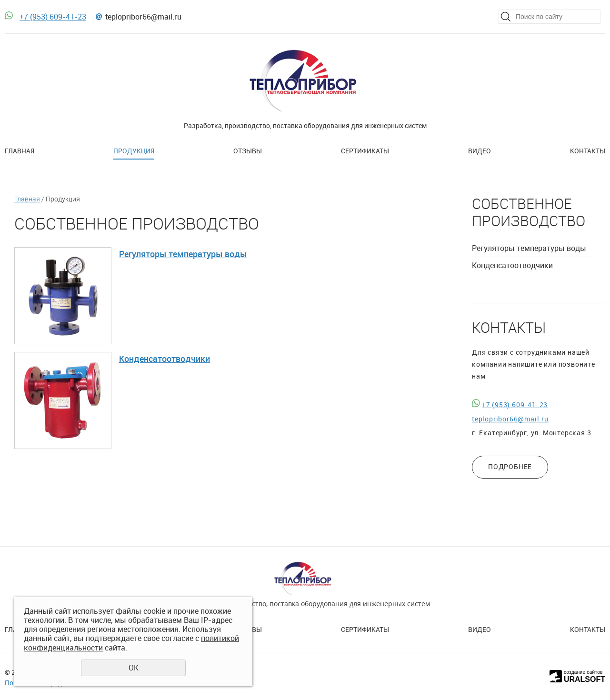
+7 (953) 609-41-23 (53, 17)
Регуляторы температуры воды (183, 254)
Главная (20, 151)
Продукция (134, 151)
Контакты (588, 151)
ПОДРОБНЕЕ (510, 466)
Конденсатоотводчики (165, 359)
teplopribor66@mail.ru (143, 17)
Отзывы (248, 151)
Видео (480, 151)
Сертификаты (365, 151)
